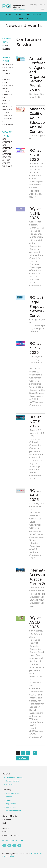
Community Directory (11, 835)
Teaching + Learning (15, 777)
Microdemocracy (13, 811)
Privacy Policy (8, 856)
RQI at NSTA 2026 (35, 155)
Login (40, 5)
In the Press (11, 807)
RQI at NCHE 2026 (35, 213)
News (5, 46)
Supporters (11, 804)
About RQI (7, 790)
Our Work (6, 774)
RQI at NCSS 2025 (35, 348)
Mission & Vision (13, 793)
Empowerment (12, 781)
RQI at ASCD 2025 (35, 622)
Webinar (7, 166)
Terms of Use (37, 854)
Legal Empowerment (8, 85)
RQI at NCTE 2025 (35, 422)
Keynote (7, 157)
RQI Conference (7, 142)
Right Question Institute (14, 6)
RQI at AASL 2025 (35, 495)
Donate (6, 828)
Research (8, 64)
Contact (6, 832)
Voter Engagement (7, 94)
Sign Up (33, 5)
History (9, 797)
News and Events (10, 816)
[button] (43, 9)
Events (6, 49)
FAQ (4, 823)
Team (9, 800)
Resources (7, 819)
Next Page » (23, 759)
